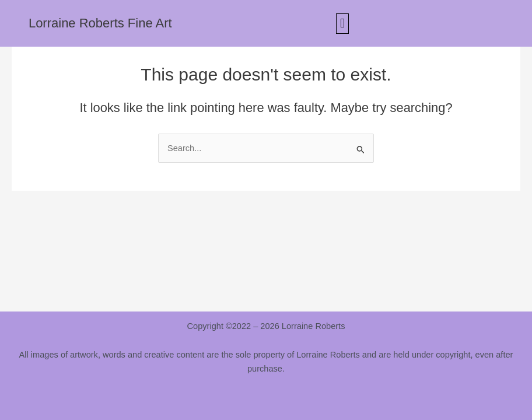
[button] (342, 24)
